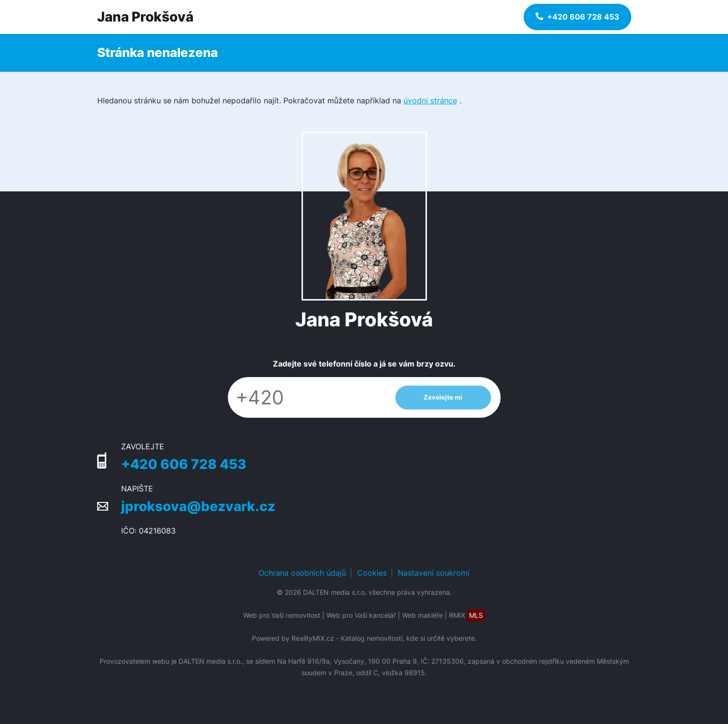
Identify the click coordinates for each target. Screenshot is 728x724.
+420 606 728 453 (184, 464)
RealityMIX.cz (313, 638)
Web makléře (422, 615)
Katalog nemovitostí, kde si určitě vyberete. (409, 638)
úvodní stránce (430, 100)
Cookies (372, 573)
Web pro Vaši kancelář (361, 615)
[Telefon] (307, 397)
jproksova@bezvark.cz (198, 506)
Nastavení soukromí (434, 573)
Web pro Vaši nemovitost (282, 615)
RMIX (467, 615)
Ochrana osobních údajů (302, 573)
